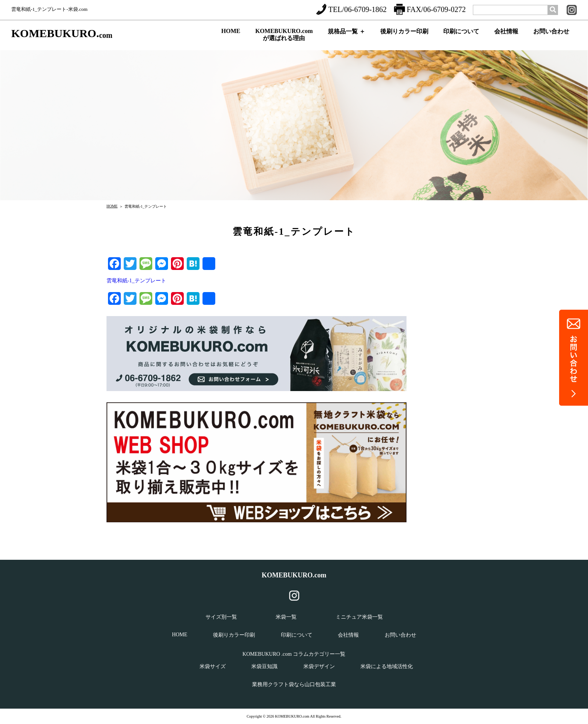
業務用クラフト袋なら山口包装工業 (294, 684)
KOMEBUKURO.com (294, 575)
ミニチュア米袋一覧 (359, 617)
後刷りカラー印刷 (404, 38)
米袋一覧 (286, 617)
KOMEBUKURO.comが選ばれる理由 (284, 36)
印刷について (461, 38)
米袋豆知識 (264, 666)
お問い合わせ (551, 38)
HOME (231, 37)
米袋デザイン (319, 666)
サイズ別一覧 (221, 617)
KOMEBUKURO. (62, 34)
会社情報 (506, 38)
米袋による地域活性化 (387, 666)
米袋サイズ (213, 666)
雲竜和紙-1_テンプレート (136, 281)
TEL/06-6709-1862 (351, 9)
